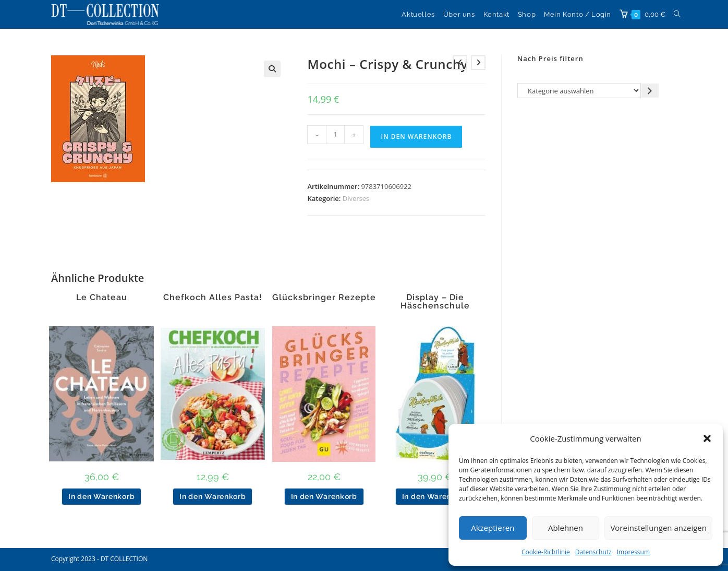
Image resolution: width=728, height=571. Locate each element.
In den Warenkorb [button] (101, 496)
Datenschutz (593, 552)
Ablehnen (566, 528)
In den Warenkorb (416, 136)
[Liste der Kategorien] (579, 91)
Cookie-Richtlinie (546, 552)
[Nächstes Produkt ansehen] (478, 63)
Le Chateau (102, 298)
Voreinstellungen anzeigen (658, 528)
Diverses (356, 198)
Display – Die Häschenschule (435, 302)
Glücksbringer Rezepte (324, 298)
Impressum (633, 552)
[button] (707, 438)
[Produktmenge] (335, 135)
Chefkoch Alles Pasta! (213, 298)
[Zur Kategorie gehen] (650, 91)
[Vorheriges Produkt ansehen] (460, 63)
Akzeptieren (493, 528)
